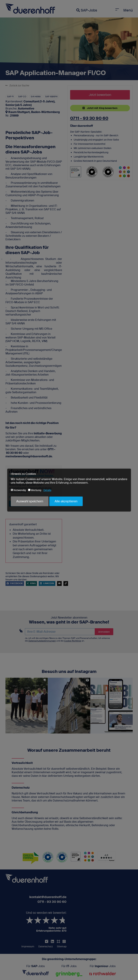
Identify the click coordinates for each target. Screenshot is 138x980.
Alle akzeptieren (66, 501)
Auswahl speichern (30, 501)
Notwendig (18, 490)
